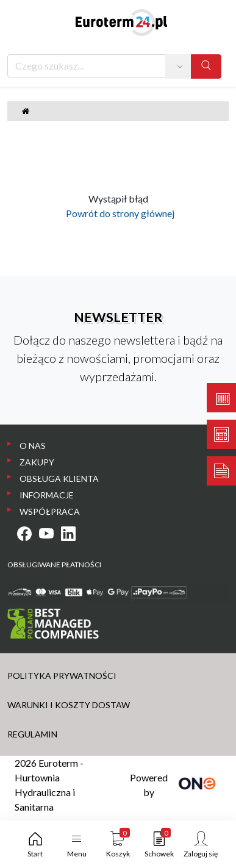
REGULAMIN (32, 734)
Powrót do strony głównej (118, 213)
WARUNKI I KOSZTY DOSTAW (69, 705)
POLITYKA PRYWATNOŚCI (62, 676)
